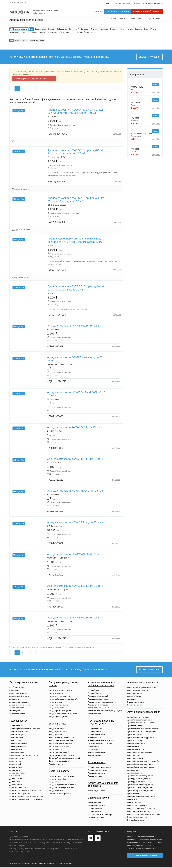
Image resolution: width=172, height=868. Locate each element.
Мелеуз (130, 29)
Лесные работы (97, 763)
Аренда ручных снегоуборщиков (139, 779)
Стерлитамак (40, 29)
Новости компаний (122, 3)
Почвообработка (94, 747)
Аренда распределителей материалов (63, 785)
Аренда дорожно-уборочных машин (62, 777)
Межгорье (70, 32)
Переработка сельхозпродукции (100, 744)
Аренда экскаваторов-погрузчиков (62, 756)
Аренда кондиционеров (136, 744)
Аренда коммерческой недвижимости (102, 703)
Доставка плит (15, 782)
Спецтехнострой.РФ (57, 157)
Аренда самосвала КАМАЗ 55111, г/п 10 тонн (75, 586)
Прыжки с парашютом (96, 818)
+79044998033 (55, 417)
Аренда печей (133, 771)
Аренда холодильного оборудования (141, 809)
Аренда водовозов (16, 738)
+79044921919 (55, 512)
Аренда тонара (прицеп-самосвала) (30, 40)
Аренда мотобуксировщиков (20, 703)
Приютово (52, 32)
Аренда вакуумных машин (19, 732)
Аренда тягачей (15, 765)
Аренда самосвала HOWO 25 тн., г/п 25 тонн (75, 523)
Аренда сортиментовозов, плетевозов (24, 756)
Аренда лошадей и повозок (20, 697)
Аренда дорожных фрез (58, 780)
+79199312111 (55, 480)
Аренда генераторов (135, 726)
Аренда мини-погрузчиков (58, 705)
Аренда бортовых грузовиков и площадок (25, 729)
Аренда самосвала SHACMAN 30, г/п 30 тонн (75, 554)
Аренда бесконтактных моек (138, 718)
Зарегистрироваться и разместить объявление (34, 79)
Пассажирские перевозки (24, 683)
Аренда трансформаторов (137, 806)
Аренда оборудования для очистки (140, 765)
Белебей (138, 29)
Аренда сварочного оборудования (140, 785)
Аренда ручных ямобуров (137, 782)
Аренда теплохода (134, 697)
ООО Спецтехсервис (57, 205)
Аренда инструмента (135, 735)
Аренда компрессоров (136, 741)
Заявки (125, 11)
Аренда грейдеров (56, 735)
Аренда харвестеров (96, 777)
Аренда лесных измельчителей (100, 768)
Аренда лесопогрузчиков (97, 771)
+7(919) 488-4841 (57, 182)
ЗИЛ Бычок (136, 102)
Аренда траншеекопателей (59, 753)
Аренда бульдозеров (57, 729)
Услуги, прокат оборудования (144, 713)
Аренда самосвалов (17, 753)
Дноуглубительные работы (59, 762)
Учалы (153, 29)
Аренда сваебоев (55, 750)
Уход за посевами (95, 756)
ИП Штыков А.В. (54, 463)
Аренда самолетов (95, 812)
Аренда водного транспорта (143, 683)
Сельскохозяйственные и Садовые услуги (102, 723)
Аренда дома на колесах (19, 694)
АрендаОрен (53, 117)
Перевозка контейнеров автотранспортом (25, 791)
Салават (51, 29)
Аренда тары (132, 800)
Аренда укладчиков (56, 791)
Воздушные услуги (98, 798)
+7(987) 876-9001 (57, 134)
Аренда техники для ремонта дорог (62, 788)
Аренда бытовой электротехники (140, 720)
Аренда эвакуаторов (17, 773)
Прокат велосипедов (17, 714)
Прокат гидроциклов (135, 706)
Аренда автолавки (16, 726)
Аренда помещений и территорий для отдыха (105, 711)
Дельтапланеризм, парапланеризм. (101, 815)
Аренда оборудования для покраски (141, 768)
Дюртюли (14, 32)
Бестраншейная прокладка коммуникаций (64, 759)
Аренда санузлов (94, 714)
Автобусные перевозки (18, 688)
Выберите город (19, 3)
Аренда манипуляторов (18, 744)
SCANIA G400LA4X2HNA (142, 133)
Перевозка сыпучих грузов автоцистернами (26, 800)
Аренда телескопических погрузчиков (63, 714)
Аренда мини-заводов (136, 750)
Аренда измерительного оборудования (142, 732)
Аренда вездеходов (17, 735)
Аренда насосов (133, 756)
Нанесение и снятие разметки (60, 794)
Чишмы (43, 32)
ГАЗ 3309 (135, 118)
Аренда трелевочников (97, 774)
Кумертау (113, 29)
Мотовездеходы (15, 712)
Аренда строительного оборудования (141, 797)
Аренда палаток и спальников (99, 708)
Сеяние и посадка (95, 750)
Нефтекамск (62, 29)
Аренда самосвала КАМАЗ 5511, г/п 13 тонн (75, 427)
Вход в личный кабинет (147, 11)
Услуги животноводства (97, 753)
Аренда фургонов (16, 768)
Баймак (61, 32)
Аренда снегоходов (17, 709)
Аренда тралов (15, 762)
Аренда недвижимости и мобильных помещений (102, 684)
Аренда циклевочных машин (138, 812)
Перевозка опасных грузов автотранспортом (26, 797)
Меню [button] (138, 3)
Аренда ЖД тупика (95, 694)
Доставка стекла (16, 785)
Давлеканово (32, 32)
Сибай (122, 29)
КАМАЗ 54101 (137, 87)
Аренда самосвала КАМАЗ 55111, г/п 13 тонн (75, 459)
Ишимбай (104, 29)
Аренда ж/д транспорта (97, 791)
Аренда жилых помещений (98, 697)
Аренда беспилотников (97, 806)
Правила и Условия (66, 864)
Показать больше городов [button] (86, 32)
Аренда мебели (133, 747)
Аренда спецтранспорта (18, 759)
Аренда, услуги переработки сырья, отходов (144, 815)
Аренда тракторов (95, 738)
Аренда (98, 11)
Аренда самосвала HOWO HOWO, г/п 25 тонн (76, 491)
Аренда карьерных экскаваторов (61, 741)
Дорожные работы (59, 772)
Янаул (22, 32)
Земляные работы (59, 724)
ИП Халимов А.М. (55, 431)
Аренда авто (14, 691)
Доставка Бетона (16, 779)
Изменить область (19, 29)
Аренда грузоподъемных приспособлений (143, 729)
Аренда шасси (15, 771)
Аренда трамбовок (134, 803)
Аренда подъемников (135, 773)
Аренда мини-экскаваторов (59, 747)
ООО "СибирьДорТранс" (58, 558)
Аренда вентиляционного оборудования (142, 723)
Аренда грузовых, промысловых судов (142, 688)
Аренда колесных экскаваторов (61, 744)
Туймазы (94, 29)
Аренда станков (133, 794)
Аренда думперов (55, 703)
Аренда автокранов (56, 694)
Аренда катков (54, 782)
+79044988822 (55, 448)
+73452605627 (55, 575)
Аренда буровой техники (58, 732)
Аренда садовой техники (97, 735)
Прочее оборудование (136, 821)
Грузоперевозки (136, 19)
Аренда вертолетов (95, 809)
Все (12, 40)
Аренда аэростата (95, 803)
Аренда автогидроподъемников (61, 691)
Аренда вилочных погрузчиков (60, 697)
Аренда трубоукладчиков (58, 717)
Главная (113, 19)
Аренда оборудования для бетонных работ (143, 762)
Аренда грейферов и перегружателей (63, 700)
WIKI (107, 3)
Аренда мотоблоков (95, 732)
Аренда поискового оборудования (140, 776)
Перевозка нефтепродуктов (20, 794)
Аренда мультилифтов (18, 747)
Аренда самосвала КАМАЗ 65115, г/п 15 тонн (75, 326)
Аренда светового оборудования (140, 788)
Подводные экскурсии (136, 703)
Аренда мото (14, 700)
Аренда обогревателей (136, 759)
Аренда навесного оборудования (140, 753)
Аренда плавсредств (135, 694)
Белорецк (85, 29)
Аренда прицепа (16, 750)
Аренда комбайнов (95, 729)
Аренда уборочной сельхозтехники (101, 741)
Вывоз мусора (15, 776)
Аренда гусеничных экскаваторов (61, 738)
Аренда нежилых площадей (98, 705)
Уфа (31, 29)
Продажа (112, 11)
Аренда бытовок (94, 691)
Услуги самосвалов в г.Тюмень (61, 365)
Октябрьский (74, 29)
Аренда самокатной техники (20, 706)
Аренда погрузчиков (56, 708)
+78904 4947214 (57, 270)
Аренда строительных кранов (60, 711)
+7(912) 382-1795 (57, 382)
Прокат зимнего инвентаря (137, 818)
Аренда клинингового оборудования (141, 738)
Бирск (146, 29)
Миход (50, 246)
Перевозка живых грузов (19, 788)
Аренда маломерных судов (138, 691)
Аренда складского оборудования (140, 791)
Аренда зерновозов (17, 741)
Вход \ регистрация (154, 3)
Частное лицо (53, 330)
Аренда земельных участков (99, 700)
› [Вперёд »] (33, 88)
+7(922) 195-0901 (57, 222)
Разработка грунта (56, 765)
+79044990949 (55, 347)
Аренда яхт (132, 700)
